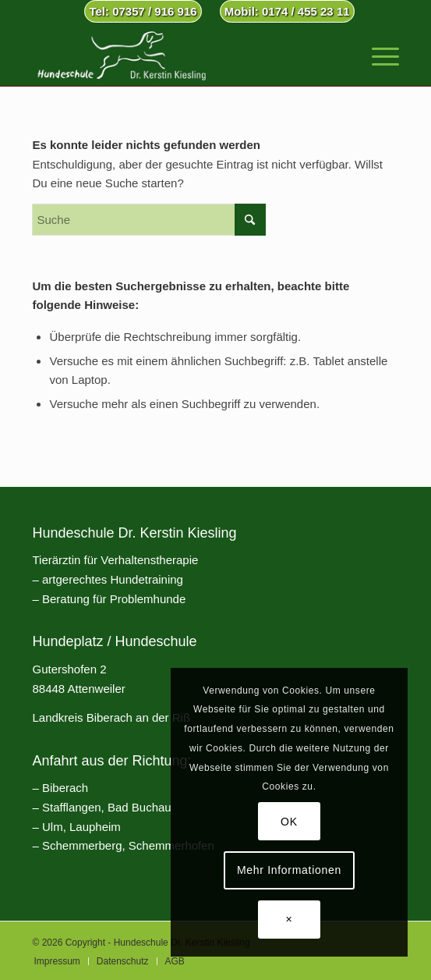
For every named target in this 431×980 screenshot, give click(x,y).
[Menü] (378, 55)
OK (289, 822)
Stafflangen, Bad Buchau (107, 807)
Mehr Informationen (289, 870)
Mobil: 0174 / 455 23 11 (287, 11)
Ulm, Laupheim (81, 827)
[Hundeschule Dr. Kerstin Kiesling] (178, 55)
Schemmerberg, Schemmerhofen (128, 845)
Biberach (65, 788)
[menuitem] (143, 12)
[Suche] (149, 220)
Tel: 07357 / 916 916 (143, 11)
